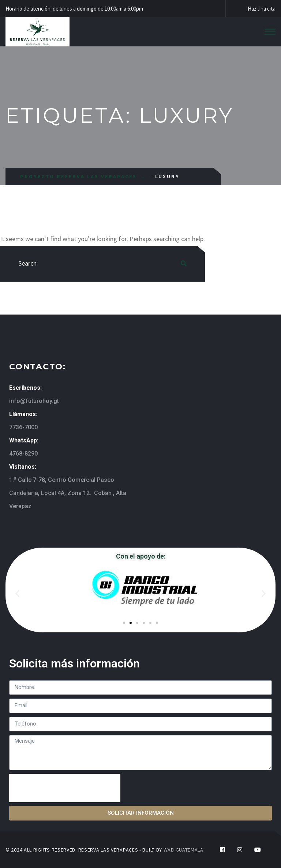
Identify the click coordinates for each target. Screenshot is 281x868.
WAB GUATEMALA (183, 850)
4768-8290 (23, 454)
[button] (17, 593)
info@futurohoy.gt (34, 401)
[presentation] (65, 788)
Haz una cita (262, 9)
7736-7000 (23, 427)
